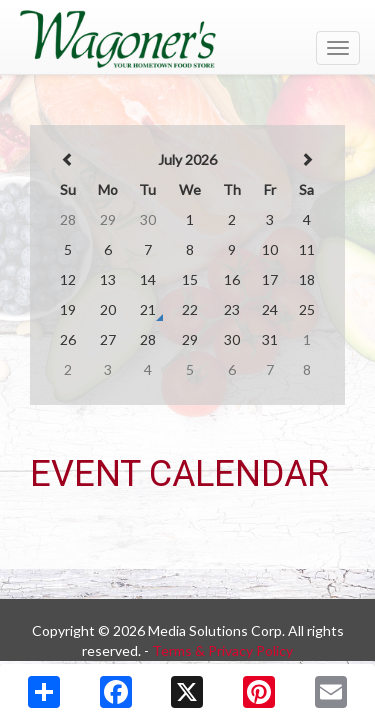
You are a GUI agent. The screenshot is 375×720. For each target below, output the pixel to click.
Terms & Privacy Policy (222, 650)
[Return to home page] (187, 39)
